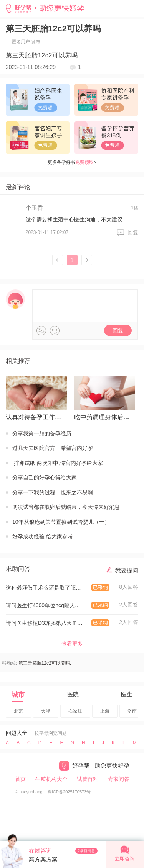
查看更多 (72, 644)
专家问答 (119, 779)
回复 (133, 232)
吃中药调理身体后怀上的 (103, 417)
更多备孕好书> (72, 162)
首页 (20, 779)
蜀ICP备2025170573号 (69, 792)
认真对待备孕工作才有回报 (35, 417)
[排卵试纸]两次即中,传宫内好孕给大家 (58, 463)
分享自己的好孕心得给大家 (45, 477)
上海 (105, 711)
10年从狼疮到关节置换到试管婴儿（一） (61, 522)
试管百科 (88, 779)
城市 (18, 695)
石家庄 (75, 711)
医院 (73, 694)
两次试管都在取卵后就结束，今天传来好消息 (66, 507)
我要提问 (127, 570)
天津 (46, 711)
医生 (127, 694)
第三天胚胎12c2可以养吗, (45, 663)
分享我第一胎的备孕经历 (42, 433)
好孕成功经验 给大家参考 (43, 536)
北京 (18, 711)
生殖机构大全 (51, 779)
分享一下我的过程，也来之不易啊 (53, 492)
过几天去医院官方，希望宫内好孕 (53, 448)
